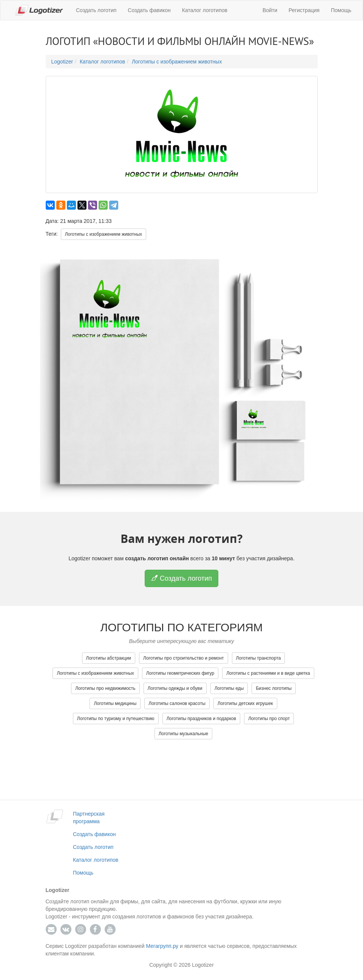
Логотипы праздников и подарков (202, 719)
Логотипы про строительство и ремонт (184, 658)
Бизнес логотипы (273, 688)
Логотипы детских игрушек (245, 703)
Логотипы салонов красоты (177, 703)
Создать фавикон (149, 10)
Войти (270, 10)
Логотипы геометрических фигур (180, 673)
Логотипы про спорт (269, 719)
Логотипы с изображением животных (177, 62)
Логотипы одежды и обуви (175, 688)
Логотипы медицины (115, 703)
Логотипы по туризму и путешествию (116, 719)
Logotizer (62, 62)
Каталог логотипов (205, 10)
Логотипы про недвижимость (105, 688)
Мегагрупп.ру (162, 946)
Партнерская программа (89, 818)
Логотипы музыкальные (184, 734)
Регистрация (304, 10)
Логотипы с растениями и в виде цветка (268, 673)
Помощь (341, 10)
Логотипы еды (229, 688)
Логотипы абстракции (109, 658)
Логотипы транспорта (259, 658)
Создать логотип (96, 10)
